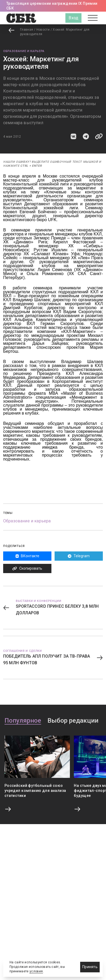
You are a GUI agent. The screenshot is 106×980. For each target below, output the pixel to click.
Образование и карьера (24, 51)
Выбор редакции (73, 721)
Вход (73, 18)
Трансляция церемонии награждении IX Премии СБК (52, 6)
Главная (27, 30)
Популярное (23, 721)
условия (36, 971)
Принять (90, 967)
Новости (43, 30)
